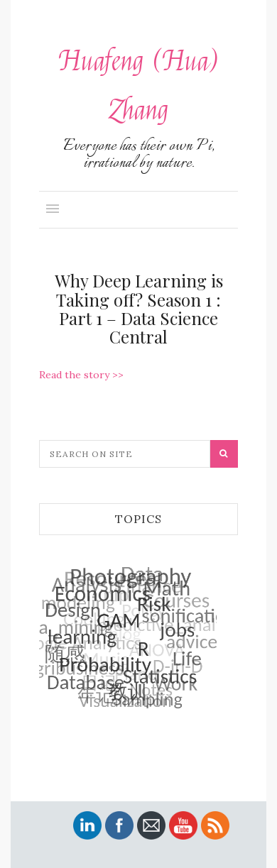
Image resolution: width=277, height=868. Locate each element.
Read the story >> (81, 375)
